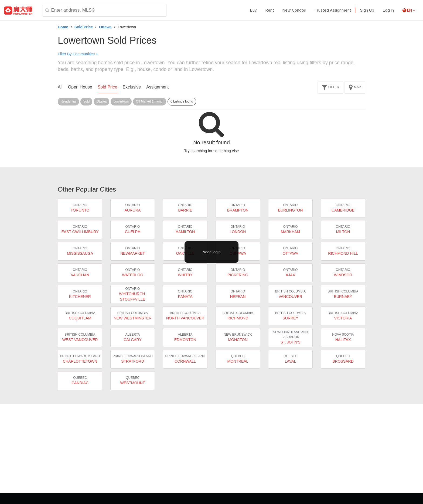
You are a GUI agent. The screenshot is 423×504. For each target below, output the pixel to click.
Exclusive (132, 87)
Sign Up (367, 10)
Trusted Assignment (333, 10)
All (60, 87)
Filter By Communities (78, 54)
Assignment (158, 87)
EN (409, 10)
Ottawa (105, 27)
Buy (253, 10)
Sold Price (84, 27)
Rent (270, 10)
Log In (388, 10)
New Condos (294, 10)
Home (63, 27)
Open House (80, 87)
